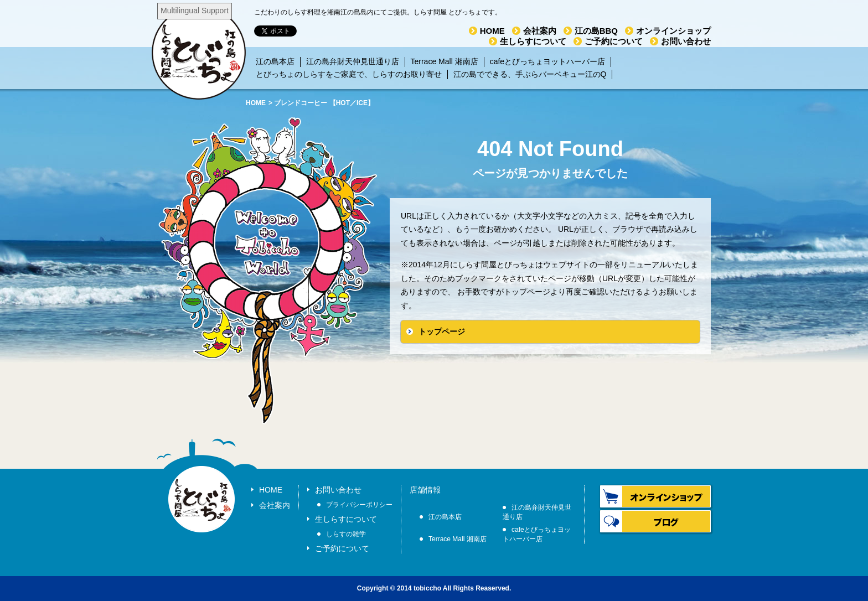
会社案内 (540, 31)
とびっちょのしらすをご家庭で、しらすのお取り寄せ (349, 74)
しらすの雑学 (346, 534)
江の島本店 (275, 61)
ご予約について (614, 41)
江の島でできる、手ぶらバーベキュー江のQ (530, 74)
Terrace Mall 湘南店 (445, 61)
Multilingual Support (195, 11)
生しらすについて (533, 41)
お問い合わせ (686, 41)
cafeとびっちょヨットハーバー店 (547, 61)
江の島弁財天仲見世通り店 (353, 61)
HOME (492, 31)
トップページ (442, 331)
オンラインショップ (673, 31)
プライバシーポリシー (359, 505)
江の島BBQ (596, 31)
